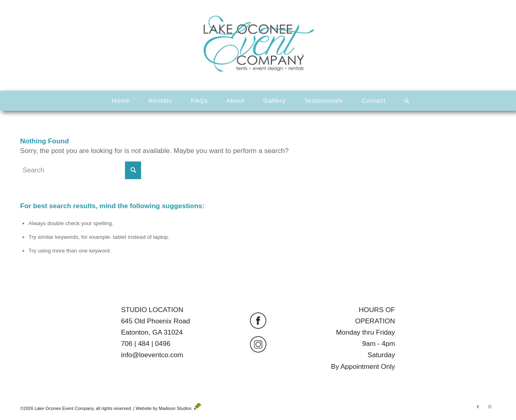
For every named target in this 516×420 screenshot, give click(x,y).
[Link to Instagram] (490, 407)
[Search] (404, 101)
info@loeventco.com (152, 355)
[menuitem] (121, 101)
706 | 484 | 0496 (146, 344)
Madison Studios (180, 408)
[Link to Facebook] (478, 407)
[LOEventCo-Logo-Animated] (258, 44)
